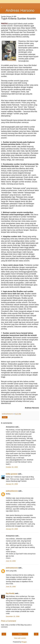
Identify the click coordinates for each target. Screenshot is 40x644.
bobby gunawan (12, 474)
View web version (20, 638)
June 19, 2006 (11, 561)
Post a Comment (8, 621)
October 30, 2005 (12, 467)
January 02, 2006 (12, 484)
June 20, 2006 (11, 587)
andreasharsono (12, 491)
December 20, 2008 (13, 616)
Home (20, 634)
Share (5, 417)
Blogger (24, 642)
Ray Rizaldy (10, 593)
